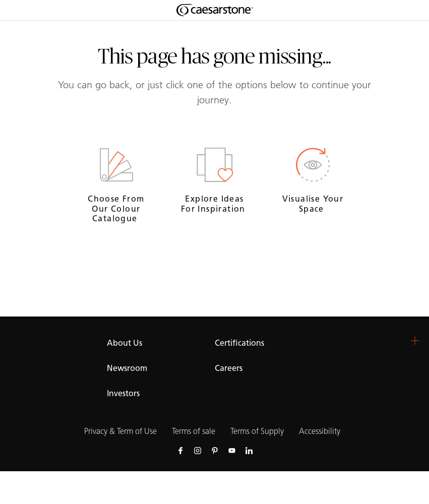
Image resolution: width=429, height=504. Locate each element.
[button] (415, 341)
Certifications (239, 343)
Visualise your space (313, 204)
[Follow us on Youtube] (232, 450)
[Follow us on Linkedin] (249, 450)
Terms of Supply (257, 431)
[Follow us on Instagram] (198, 450)
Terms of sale (194, 431)
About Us (125, 343)
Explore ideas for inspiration (214, 204)
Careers (229, 368)
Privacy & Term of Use (120, 431)
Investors (123, 393)
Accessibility (320, 431)
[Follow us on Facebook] (180, 450)
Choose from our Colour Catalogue (116, 208)
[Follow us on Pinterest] (215, 450)
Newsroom (127, 368)
